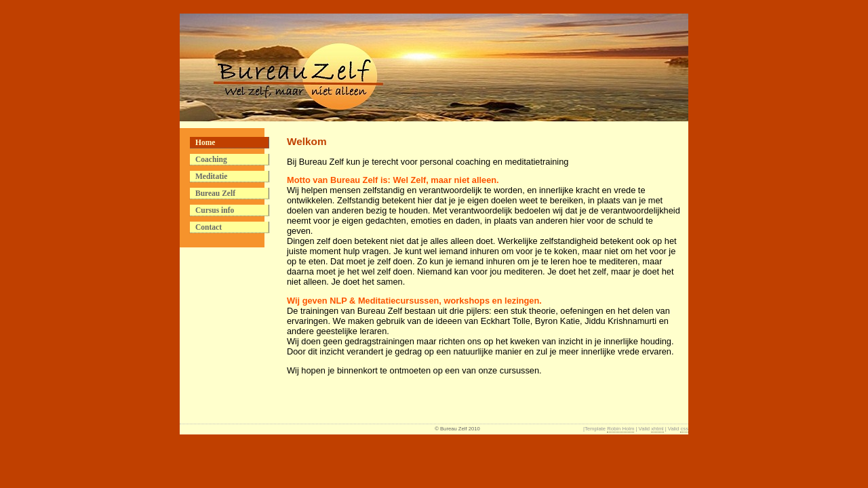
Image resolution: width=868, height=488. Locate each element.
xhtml (657, 429)
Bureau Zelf (215, 193)
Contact (209, 227)
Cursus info (215, 210)
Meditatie (211, 176)
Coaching (211, 159)
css (684, 429)
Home (205, 142)
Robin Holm (620, 429)
